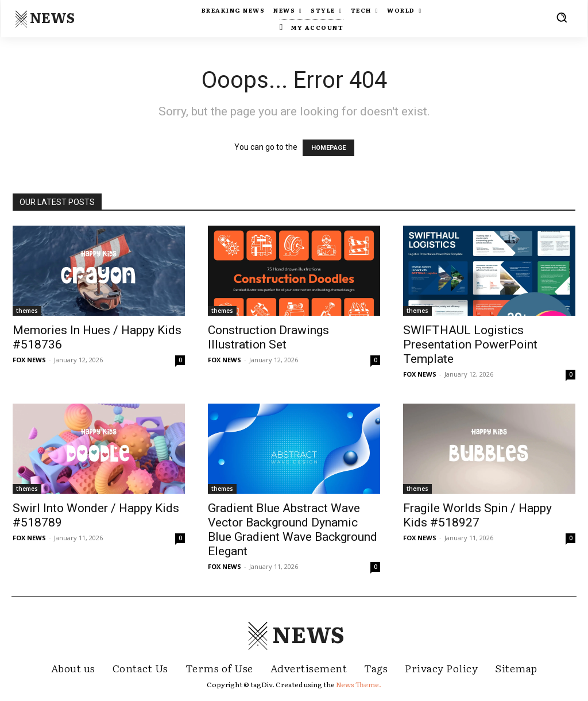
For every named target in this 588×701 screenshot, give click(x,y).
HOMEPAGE (328, 148)
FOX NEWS (29, 360)
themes (27, 311)
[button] (562, 17)
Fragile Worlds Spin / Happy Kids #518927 (477, 515)
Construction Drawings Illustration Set (268, 337)
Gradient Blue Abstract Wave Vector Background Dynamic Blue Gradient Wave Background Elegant (293, 530)
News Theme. (359, 684)
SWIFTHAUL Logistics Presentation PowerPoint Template (470, 344)
